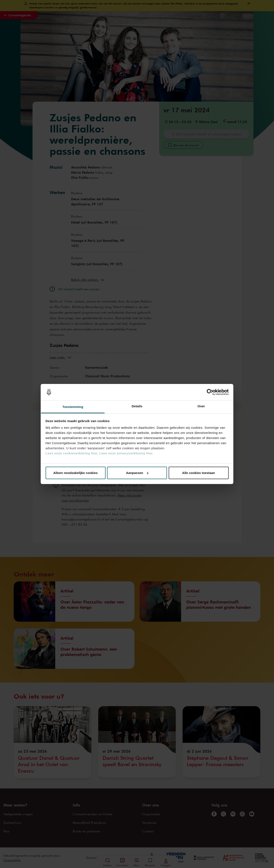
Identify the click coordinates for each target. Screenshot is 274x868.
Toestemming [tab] (73, 407)
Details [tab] (137, 406)
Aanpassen (137, 473)
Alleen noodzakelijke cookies (76, 473)
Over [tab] (201, 406)
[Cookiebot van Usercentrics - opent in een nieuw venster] (210, 392)
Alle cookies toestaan (199, 473)
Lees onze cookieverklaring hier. (72, 453)
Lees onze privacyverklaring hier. (126, 453)
